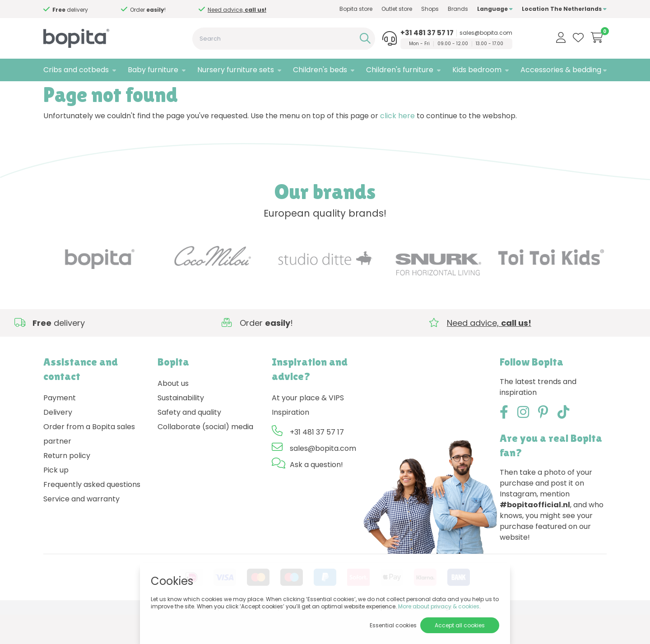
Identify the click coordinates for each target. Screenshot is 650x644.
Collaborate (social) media (205, 456)
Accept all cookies (460, 625)
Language (495, 9)
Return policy (67, 485)
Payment (60, 428)
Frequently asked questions (92, 514)
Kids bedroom (477, 70)
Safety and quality (189, 442)
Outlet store (397, 9)
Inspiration (290, 442)
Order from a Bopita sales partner (89, 464)
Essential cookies (393, 625)
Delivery (58, 442)
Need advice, (237, 10)
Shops (430, 9)
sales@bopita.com (486, 33)
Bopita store (356, 9)
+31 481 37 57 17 (427, 33)
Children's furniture (400, 70)
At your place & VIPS (308, 428)
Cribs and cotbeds (76, 70)
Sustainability (181, 428)
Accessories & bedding (561, 70)
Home (52, 93)
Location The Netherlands (564, 9)
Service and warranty (81, 529)
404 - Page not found (101, 93)
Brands (458, 9)
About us (173, 413)
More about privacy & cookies (439, 606)
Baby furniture (153, 70)
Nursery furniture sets (236, 70)
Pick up (56, 500)
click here (397, 146)
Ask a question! (316, 494)
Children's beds (320, 70)
